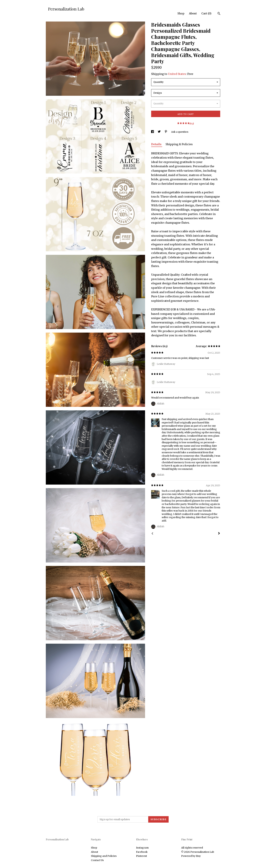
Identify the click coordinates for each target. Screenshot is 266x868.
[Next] (219, 534)
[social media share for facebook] (153, 132)
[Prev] (152, 534)
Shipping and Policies (104, 856)
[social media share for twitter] (159, 132)
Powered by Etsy (191, 856)
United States (177, 74)
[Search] (219, 14)
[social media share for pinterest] (166, 132)
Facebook (142, 852)
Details (157, 144)
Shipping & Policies (179, 144)
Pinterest (141, 856)
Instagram (142, 848)
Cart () (206, 13)
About (193, 13)
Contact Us (97, 860)
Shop (181, 13)
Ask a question (180, 132)
